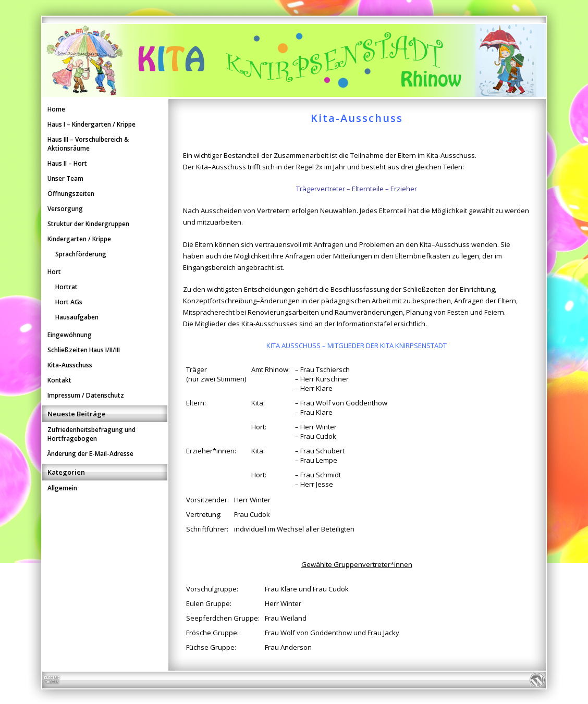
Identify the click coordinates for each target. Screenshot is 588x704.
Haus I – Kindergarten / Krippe (91, 124)
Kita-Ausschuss (70, 365)
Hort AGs (69, 302)
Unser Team (65, 178)
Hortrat (66, 287)
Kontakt (59, 380)
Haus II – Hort (67, 163)
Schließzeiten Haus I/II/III (84, 350)
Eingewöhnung (70, 335)
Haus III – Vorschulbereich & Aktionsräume (88, 144)
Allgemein (62, 488)
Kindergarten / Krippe (79, 239)
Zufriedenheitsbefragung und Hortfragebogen (91, 434)
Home (56, 109)
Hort (54, 272)
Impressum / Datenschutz (86, 395)
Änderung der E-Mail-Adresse (90, 454)
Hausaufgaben (77, 317)
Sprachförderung (81, 254)
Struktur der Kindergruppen (88, 224)
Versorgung (65, 209)
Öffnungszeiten (71, 194)
